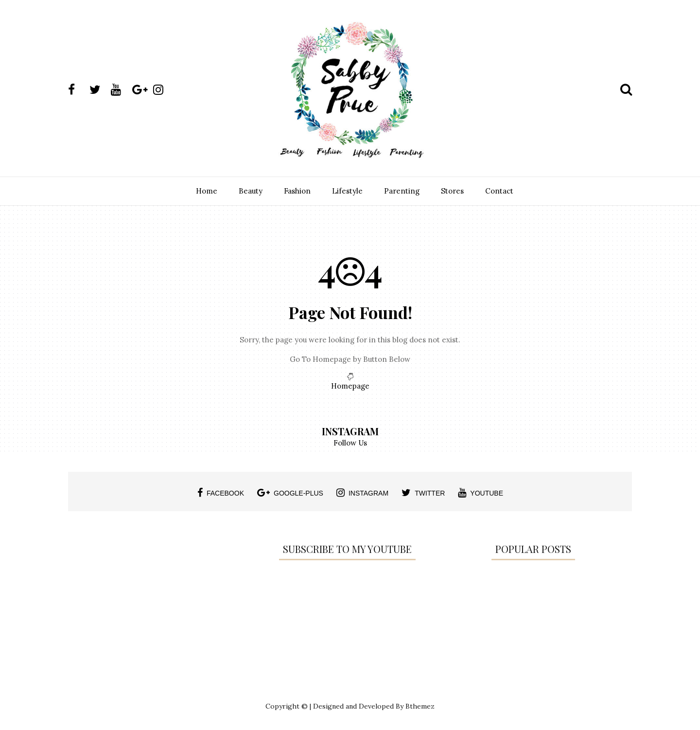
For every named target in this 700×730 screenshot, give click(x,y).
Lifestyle (347, 191)
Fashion (297, 191)
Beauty (251, 191)
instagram (362, 493)
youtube (481, 493)
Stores (452, 191)
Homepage (350, 386)
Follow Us (350, 443)
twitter (423, 493)
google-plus (290, 493)
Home (207, 191)
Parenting (402, 191)
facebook (221, 493)
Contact (499, 191)
